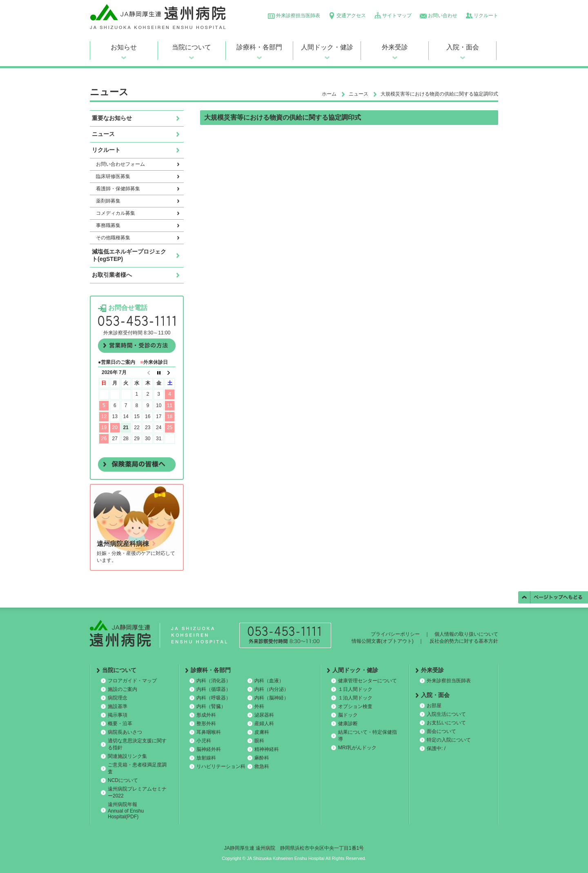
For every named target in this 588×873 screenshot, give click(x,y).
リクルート (486, 16)
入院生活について (446, 714)
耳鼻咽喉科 (209, 732)
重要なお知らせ (112, 118)
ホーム (329, 94)
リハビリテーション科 (221, 766)
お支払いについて (446, 723)
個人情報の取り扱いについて (466, 634)
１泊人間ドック (355, 698)
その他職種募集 (113, 238)
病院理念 (118, 698)
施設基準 (118, 706)
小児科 (204, 741)
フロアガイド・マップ (132, 681)
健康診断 (348, 724)
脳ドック (348, 715)
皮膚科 (262, 732)
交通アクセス (351, 16)
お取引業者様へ (112, 275)
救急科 (262, 766)
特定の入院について (449, 740)
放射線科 (206, 758)
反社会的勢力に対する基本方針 (464, 641)
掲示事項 (118, 715)
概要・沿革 (120, 724)
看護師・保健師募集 (118, 189)
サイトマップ (397, 16)
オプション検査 (355, 706)
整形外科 (206, 724)
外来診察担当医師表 (298, 16)
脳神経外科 (209, 749)
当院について (192, 47)
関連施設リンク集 (127, 756)
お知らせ (124, 47)
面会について (441, 731)
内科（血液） (269, 681)
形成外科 (206, 715)
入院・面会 (463, 47)
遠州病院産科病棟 (123, 544)
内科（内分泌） (272, 689)
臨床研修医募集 (113, 176)
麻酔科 (262, 758)
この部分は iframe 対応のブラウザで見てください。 (137, 411)
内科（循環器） (214, 689)
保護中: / (436, 748)
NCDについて (123, 780)
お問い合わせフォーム (120, 164)
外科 (259, 706)
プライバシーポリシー (395, 634)
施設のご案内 (122, 689)
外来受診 (395, 47)
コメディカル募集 (116, 213)
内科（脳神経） (272, 698)
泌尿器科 (264, 715)
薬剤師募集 (108, 201)
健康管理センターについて (367, 681)
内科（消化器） (214, 681)
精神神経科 (267, 749)
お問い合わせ (443, 16)
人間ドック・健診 (327, 47)
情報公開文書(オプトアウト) (383, 641)
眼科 (259, 741)
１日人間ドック (355, 689)
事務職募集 (108, 225)
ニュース (359, 94)
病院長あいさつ (125, 732)
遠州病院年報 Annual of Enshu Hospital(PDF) (126, 811)
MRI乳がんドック (357, 748)
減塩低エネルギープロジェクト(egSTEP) (129, 255)
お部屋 (434, 706)
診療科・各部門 (259, 47)
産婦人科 (264, 724)
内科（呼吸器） (214, 698)
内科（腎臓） (211, 706)
